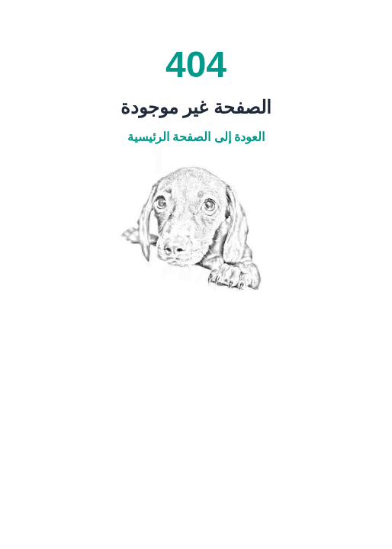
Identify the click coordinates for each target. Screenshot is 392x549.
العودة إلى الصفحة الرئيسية (196, 137)
